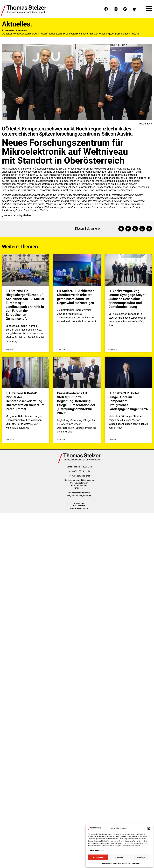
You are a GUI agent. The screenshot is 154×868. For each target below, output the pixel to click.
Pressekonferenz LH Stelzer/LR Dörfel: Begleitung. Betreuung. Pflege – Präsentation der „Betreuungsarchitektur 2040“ (76, 403)
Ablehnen (119, 857)
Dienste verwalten (97, 850)
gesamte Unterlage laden (16, 215)
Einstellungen (140, 857)
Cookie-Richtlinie (105, 863)
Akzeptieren (98, 857)
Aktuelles (21, 31)
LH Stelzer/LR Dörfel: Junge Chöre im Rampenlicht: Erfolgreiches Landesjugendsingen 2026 (128, 401)
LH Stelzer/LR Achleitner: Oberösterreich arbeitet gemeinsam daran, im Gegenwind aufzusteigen (76, 297)
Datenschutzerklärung (122, 863)
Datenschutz (79, 506)
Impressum (136, 863)
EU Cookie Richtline (79, 508)
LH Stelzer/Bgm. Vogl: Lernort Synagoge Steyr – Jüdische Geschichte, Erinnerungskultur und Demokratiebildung (127, 299)
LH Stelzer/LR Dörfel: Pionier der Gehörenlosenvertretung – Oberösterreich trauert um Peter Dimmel (25, 401)
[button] (149, 828)
